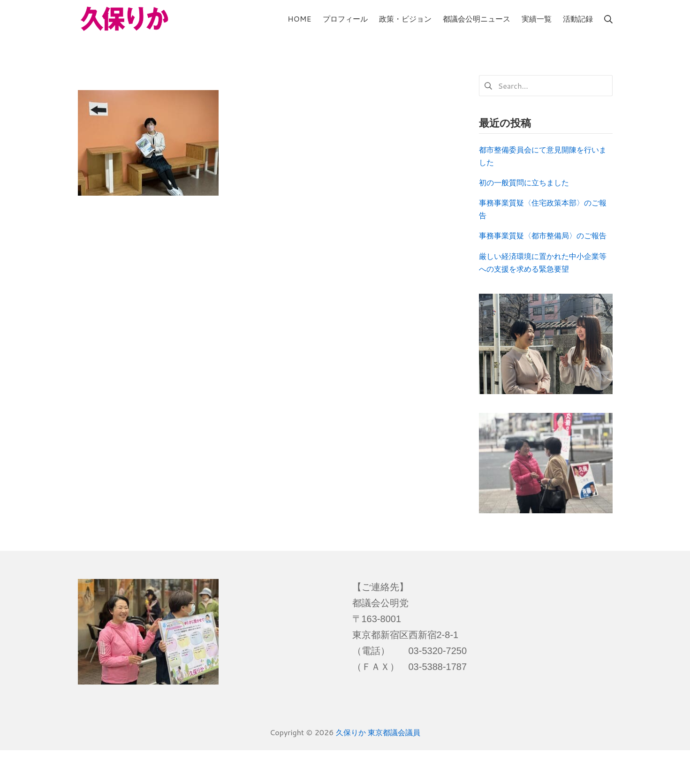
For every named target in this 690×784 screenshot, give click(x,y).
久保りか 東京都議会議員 (378, 732)
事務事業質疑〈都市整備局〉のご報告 (543, 235)
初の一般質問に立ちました (524, 182)
